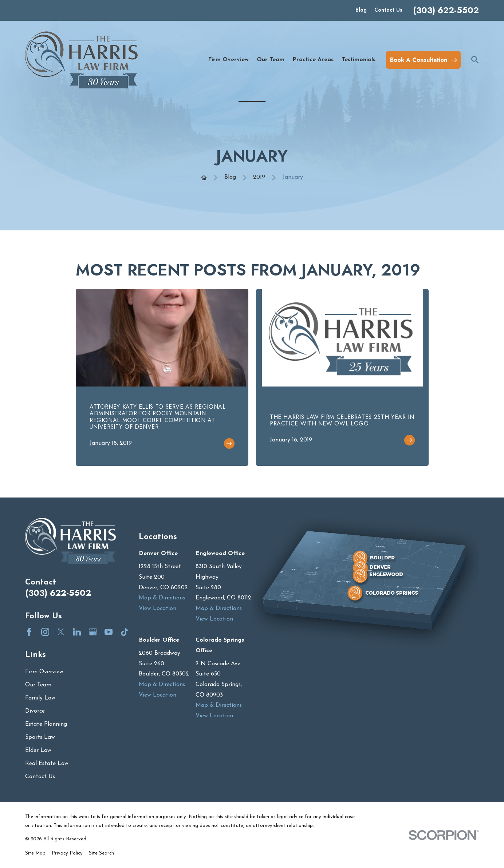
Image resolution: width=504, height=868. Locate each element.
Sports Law (40, 737)
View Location (157, 609)
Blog (361, 10)
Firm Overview (44, 672)
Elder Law (38, 750)
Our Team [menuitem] (271, 60)
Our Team (38, 685)
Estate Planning (46, 724)
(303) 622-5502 (446, 10)
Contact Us (388, 10)
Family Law (40, 698)
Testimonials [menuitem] (359, 60)
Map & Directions (162, 598)
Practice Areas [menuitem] (313, 60)
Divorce (35, 711)
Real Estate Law (47, 764)
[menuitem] (35, 853)
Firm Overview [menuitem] (228, 60)
